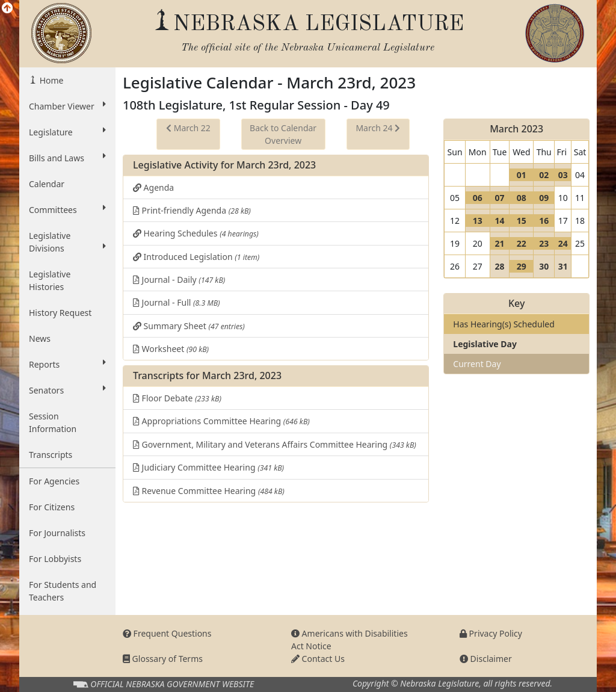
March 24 (378, 128)
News (40, 338)
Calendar (47, 184)
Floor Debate (177, 398)
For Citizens (52, 507)
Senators (67, 390)
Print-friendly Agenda (192, 210)
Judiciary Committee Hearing (208, 467)
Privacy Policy (491, 633)
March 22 (188, 128)
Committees (67, 209)
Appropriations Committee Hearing (221, 421)
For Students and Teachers (63, 591)
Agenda (153, 187)
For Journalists (57, 533)
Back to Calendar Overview (283, 134)
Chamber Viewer (67, 106)
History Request (60, 313)
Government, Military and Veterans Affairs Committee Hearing (275, 444)
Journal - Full (177, 302)
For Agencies (54, 481)
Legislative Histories (50, 280)
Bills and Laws (67, 158)
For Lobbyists (55, 559)
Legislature (67, 132)
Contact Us (318, 659)
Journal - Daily (179, 280)
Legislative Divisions (67, 242)
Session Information (53, 422)
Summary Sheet (189, 326)
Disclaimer (486, 659)
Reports (67, 364)
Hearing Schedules (196, 233)
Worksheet (171, 349)
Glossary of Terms (163, 659)
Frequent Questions (167, 633)
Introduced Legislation (196, 257)
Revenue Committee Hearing (209, 491)
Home (50, 80)
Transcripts (51, 455)
